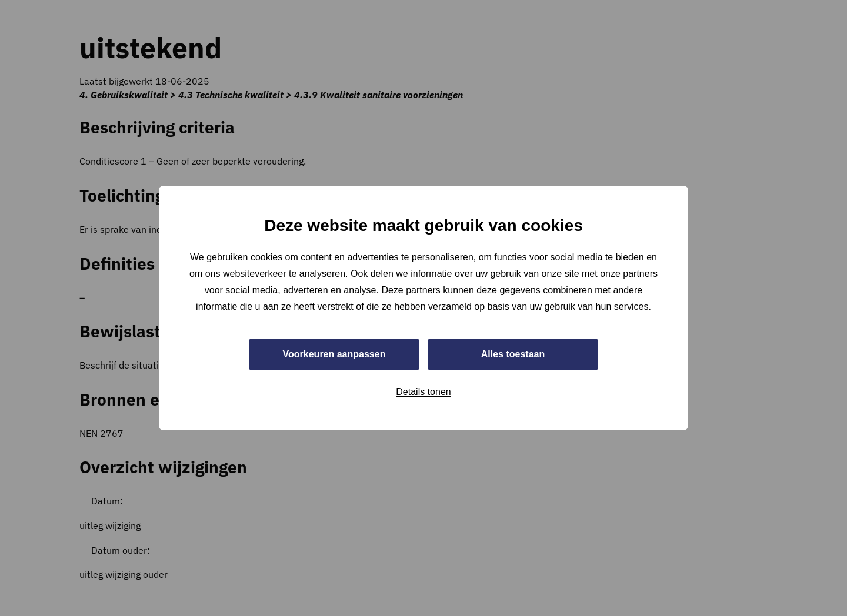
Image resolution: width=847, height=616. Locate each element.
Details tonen (423, 392)
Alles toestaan (513, 354)
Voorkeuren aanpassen (334, 354)
